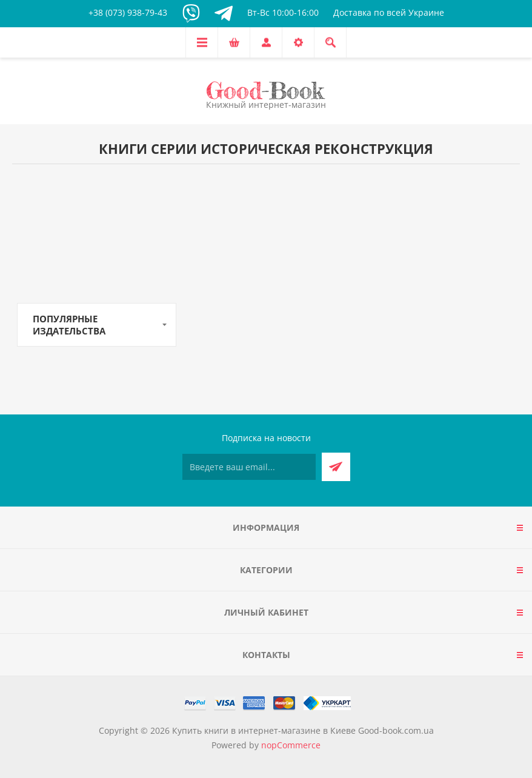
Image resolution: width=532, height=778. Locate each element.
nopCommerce (291, 745)
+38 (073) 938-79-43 (128, 12)
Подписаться (336, 467)
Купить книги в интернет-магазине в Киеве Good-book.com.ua (303, 730)
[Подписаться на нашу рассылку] (249, 467)
